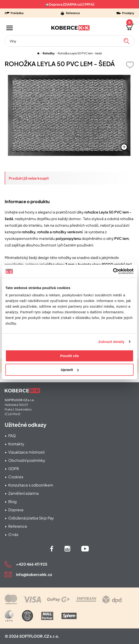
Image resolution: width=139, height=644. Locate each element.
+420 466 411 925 (32, 564)
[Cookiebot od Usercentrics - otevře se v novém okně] (113, 271)
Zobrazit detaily (111, 342)
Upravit (70, 370)
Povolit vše (69, 356)
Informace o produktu (27, 201)
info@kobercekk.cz (34, 574)
